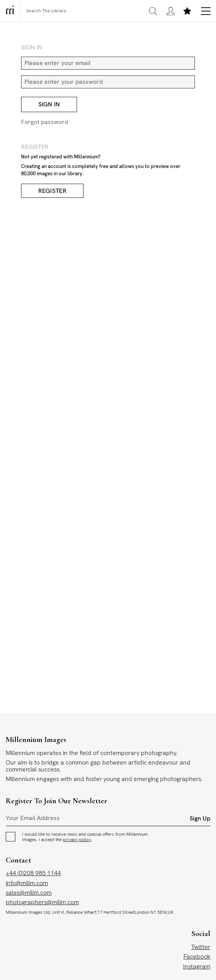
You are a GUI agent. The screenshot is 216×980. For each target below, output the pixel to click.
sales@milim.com (29, 893)
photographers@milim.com (42, 903)
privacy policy (77, 840)
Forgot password (45, 122)
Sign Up (200, 819)
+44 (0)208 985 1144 (33, 874)
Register (53, 191)
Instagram (197, 967)
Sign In (49, 105)
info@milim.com (27, 883)
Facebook (197, 957)
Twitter (201, 948)
